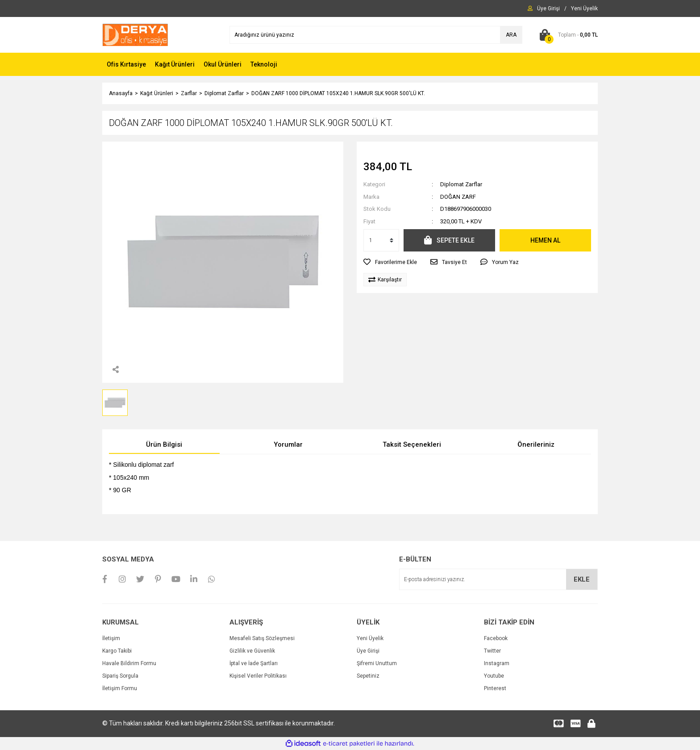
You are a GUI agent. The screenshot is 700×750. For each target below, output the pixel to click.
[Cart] (567, 35)
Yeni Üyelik (370, 638)
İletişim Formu (120, 688)
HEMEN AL (545, 240)
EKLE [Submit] (582, 579)
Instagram (497, 663)
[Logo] (135, 34)
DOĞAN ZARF (458, 197)
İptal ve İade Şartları (254, 663)
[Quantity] (381, 240)
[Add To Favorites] (390, 262)
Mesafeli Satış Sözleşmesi (262, 638)
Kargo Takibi (117, 651)
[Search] (376, 35)
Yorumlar (288, 444)
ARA (511, 35)
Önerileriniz (536, 444)
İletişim (111, 638)
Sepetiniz (368, 676)
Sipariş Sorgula (120, 676)
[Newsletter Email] (498, 579)
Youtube (494, 676)
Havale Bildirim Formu (129, 663)
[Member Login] (548, 8)
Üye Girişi (368, 651)
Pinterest (495, 688)
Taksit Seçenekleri (412, 444)
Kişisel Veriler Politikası (258, 676)
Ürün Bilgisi (164, 444)
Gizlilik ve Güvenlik (252, 651)
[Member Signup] (584, 8)
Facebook (496, 638)
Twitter (492, 651)
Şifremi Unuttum (377, 663)
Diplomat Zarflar (461, 184)
